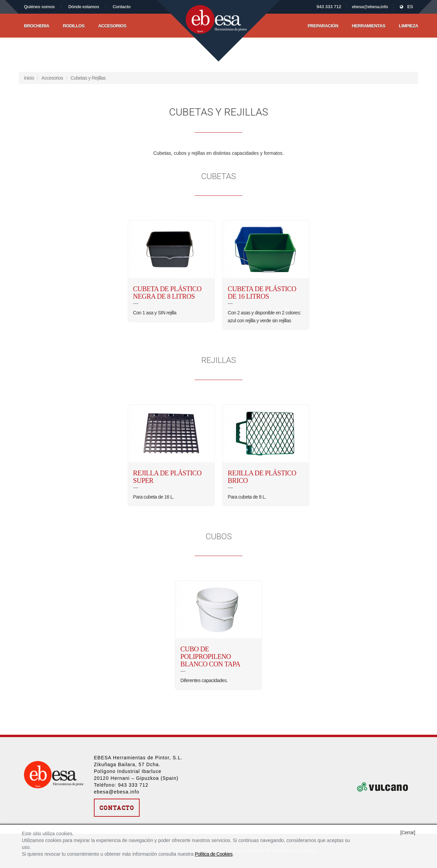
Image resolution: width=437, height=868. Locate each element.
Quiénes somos (39, 7)
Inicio (29, 78)
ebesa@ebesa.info (370, 7)
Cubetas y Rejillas (88, 78)
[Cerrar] (408, 832)
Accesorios (112, 26)
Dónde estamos (84, 7)
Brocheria (37, 26)
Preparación (323, 26)
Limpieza (408, 26)
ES (406, 7)
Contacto (122, 7)
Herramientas (369, 26)
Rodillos (74, 26)
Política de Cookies (214, 854)
